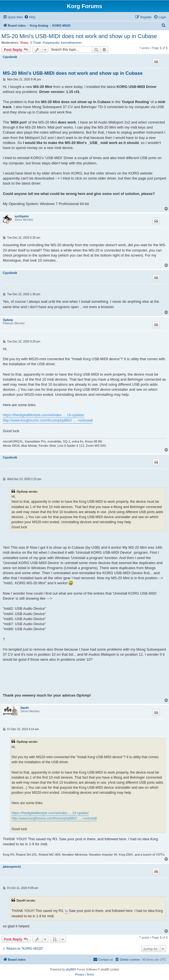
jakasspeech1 (12, 867)
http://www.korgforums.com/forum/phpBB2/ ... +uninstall (48, 420)
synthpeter (22, 216)
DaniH (25, 708)
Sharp (24, 43)
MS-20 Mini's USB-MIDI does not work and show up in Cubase (79, 36)
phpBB (70, 969)
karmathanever (71, 43)
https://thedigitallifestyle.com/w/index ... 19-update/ (44, 415)
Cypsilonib (10, 57)
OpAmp (8, 320)
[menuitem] (30, 17)
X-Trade (35, 43)
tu (66, 911)
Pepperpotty (51, 43)
